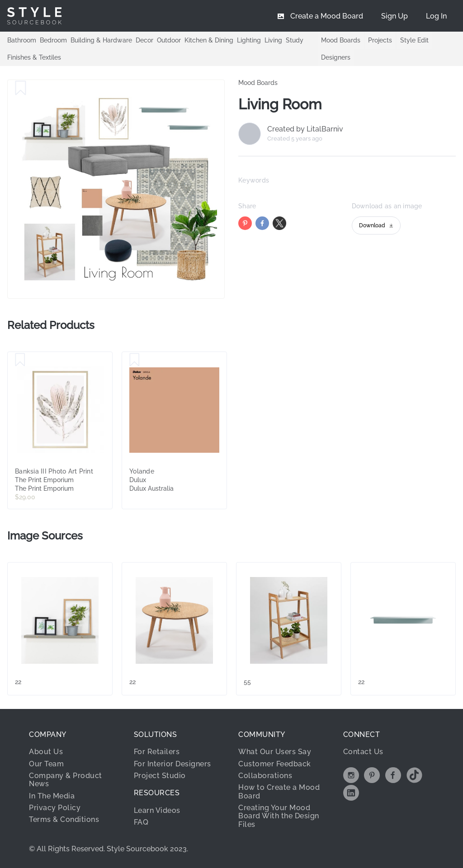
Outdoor (169, 40)
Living (273, 40)
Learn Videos (157, 810)
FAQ (141, 822)
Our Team (46, 764)
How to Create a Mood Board (279, 791)
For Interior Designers (172, 764)
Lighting (249, 40)
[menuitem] (436, 16)
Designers (336, 57)
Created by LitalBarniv (305, 129)
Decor (144, 40)
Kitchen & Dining (209, 40)
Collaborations (265, 776)
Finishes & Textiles (34, 57)
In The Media (52, 796)
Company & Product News (66, 780)
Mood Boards (341, 40)
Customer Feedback (275, 764)
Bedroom (53, 40)
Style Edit (414, 40)
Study (295, 40)
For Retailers (157, 752)
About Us (46, 752)
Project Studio (160, 776)
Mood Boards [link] (258, 83)
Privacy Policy (55, 808)
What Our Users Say (275, 752)
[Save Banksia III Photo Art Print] (20, 360)
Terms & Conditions (64, 819)
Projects (380, 40)
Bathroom (22, 40)
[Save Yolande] (135, 360)
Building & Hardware (101, 40)
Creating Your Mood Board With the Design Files (279, 816)
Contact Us (363, 752)
